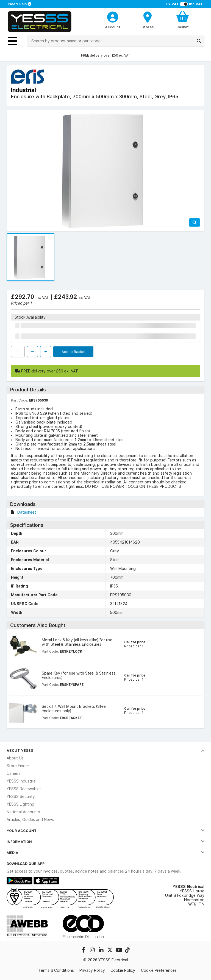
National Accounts (23, 812)
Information (105, 842)
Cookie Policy (123, 970)
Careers (14, 773)
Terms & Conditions (56, 970)
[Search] (199, 41)
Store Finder (18, 766)
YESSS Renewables (24, 789)
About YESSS (105, 750)
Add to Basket (73, 352)
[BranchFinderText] (148, 20)
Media (105, 853)
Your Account (105, 831)
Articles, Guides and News (30, 820)
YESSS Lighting (20, 804)
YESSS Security (21, 797)
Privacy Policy (92, 970)
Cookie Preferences (159, 970)
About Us (15, 758)
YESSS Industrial (21, 781)
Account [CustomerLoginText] (113, 27)
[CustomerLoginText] (113, 16)
